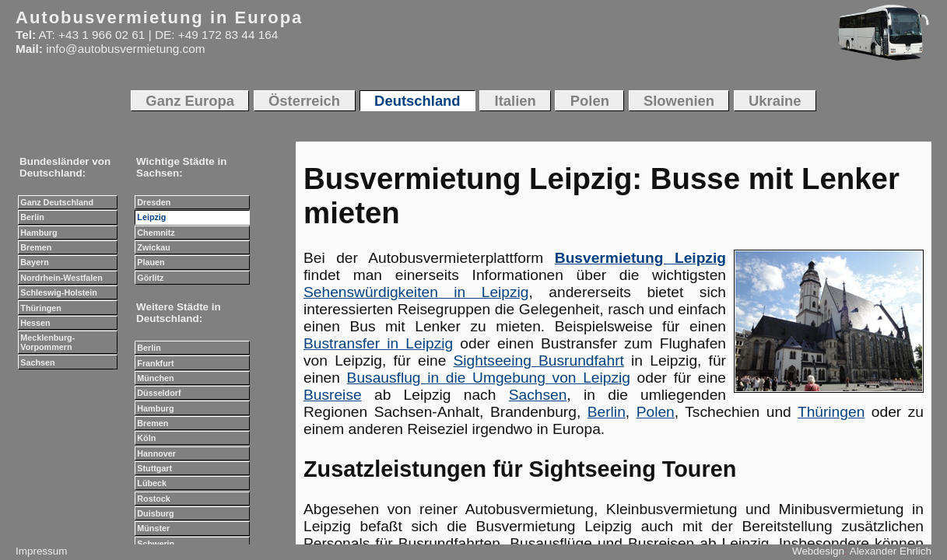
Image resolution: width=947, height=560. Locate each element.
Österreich (304, 101)
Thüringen (831, 412)
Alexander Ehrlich (891, 551)
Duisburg (155, 513)
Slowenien (679, 101)
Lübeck (152, 483)
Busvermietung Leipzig (640, 258)
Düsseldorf (159, 393)
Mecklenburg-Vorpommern (47, 342)
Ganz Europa (190, 101)
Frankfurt (155, 363)
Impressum (41, 551)
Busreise (333, 395)
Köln (146, 438)
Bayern (34, 262)
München (155, 378)
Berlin (607, 412)
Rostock (153, 499)
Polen (656, 412)
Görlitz (150, 278)
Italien (516, 101)
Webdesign (818, 551)
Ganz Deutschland (57, 202)
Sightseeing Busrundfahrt (539, 360)
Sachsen (538, 395)
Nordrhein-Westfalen (61, 278)
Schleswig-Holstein (59, 292)
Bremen (36, 247)
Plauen (151, 262)
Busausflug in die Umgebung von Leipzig (489, 378)
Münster (153, 528)
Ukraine (775, 101)
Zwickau (153, 247)
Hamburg (39, 233)
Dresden (154, 202)
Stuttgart (154, 468)
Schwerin (156, 544)
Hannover (156, 453)
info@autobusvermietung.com (125, 49)
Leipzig (151, 217)
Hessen (35, 323)
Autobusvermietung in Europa (159, 17)
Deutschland (417, 101)
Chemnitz (156, 233)
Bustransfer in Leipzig (378, 343)
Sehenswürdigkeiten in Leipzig (416, 292)
